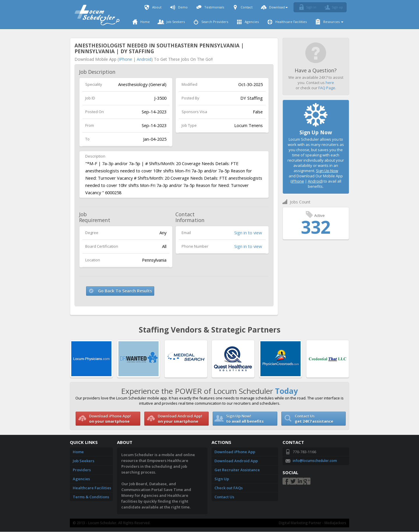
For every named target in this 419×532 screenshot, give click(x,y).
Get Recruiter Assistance (237, 470)
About (153, 7)
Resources (329, 22)
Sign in (307, 7)
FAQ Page (327, 88)
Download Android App (236, 461)
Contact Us (224, 497)
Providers (82, 470)
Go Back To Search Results (125, 291)
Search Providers (211, 22)
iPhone (125, 59)
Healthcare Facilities (287, 22)
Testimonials (210, 7)
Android (144, 59)
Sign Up (222, 479)
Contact (243, 7)
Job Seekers (172, 22)
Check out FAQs (229, 488)
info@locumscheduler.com (315, 461)
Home (141, 22)
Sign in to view (248, 233)
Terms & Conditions (91, 497)
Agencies (248, 22)
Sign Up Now (327, 171)
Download (275, 7)
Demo (179, 7)
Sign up (333, 7)
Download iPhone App (235, 452)
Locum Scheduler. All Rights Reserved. (119, 523)
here (330, 83)
